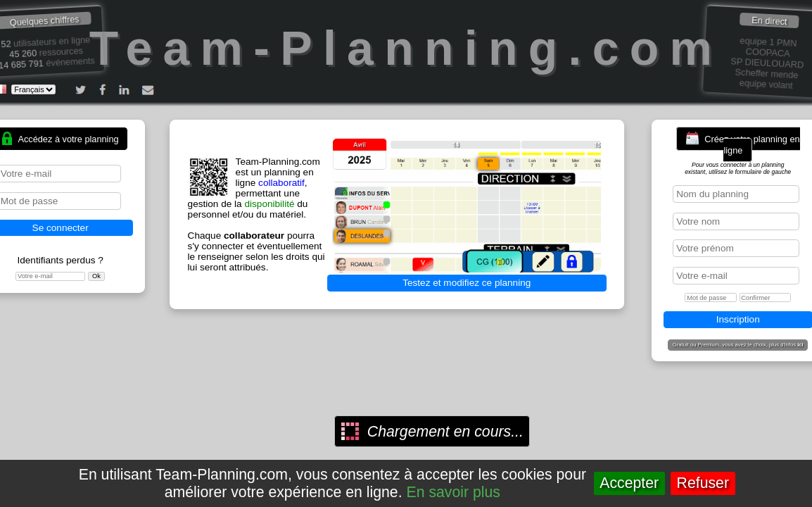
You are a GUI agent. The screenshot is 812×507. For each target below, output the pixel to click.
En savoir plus (453, 492)
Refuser (703, 483)
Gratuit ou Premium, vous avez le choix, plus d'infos (738, 345)
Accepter (629, 483)
